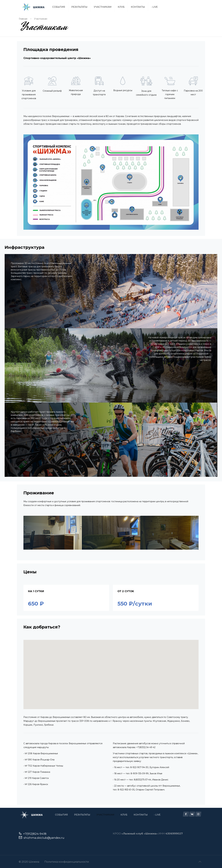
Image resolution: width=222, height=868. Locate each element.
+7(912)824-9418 (35, 834)
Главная (23, 19)
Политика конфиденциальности (67, 862)
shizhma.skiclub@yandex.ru (44, 838)
